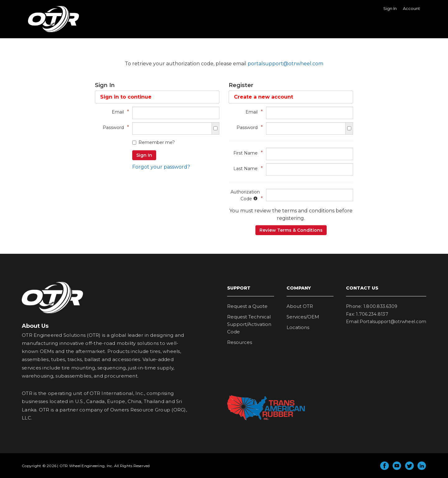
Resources (240, 342)
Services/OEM (303, 317)
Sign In (390, 8)
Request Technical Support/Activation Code (249, 324)
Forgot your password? (161, 167)
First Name (247, 153)
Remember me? (154, 142)
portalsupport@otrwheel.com (285, 64)
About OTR (300, 306)
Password (114, 127)
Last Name (247, 168)
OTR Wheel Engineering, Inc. (49, 32)
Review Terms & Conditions (291, 230)
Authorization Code (245, 195)
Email (119, 112)
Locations (298, 327)
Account (411, 8)
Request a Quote (247, 306)
